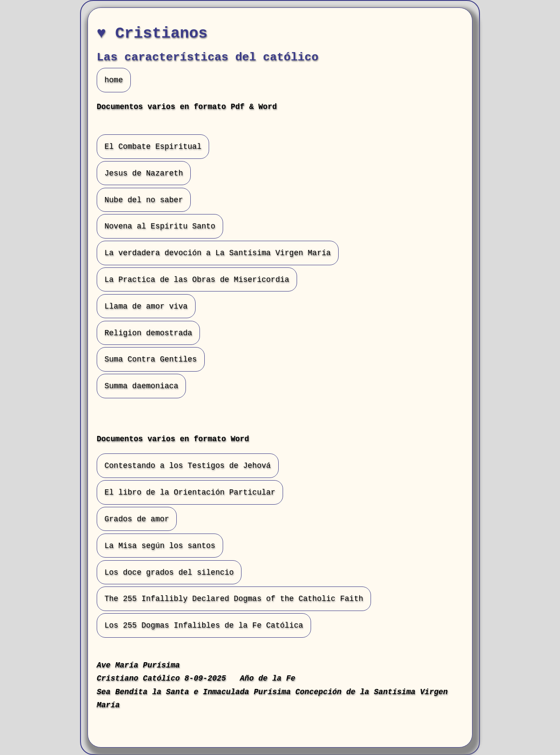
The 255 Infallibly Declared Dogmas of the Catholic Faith (234, 599)
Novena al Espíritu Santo (160, 226)
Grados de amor (137, 519)
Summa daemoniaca (142, 386)
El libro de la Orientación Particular (190, 492)
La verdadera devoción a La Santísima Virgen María (218, 253)
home (114, 80)
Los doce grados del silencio (169, 572)
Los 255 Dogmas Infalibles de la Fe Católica (204, 625)
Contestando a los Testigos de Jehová (188, 466)
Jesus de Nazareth (144, 173)
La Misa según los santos (160, 546)
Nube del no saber (144, 200)
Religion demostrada (149, 333)
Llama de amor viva (146, 306)
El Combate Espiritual (153, 147)
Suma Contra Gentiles (151, 359)
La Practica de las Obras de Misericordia (197, 280)
